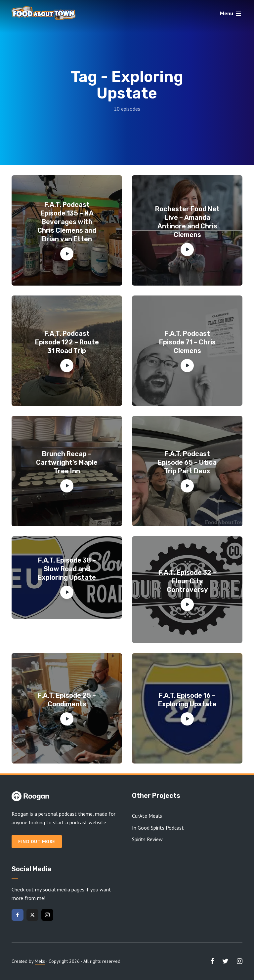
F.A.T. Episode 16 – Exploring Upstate (187, 700)
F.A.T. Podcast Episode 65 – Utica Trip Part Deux (187, 462)
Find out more (37, 842)
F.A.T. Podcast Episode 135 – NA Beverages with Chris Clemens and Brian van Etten (67, 222)
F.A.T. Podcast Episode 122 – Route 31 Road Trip (67, 342)
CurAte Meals (147, 816)
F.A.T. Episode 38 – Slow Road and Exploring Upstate (67, 569)
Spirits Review (147, 839)
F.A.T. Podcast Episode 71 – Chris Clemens (187, 342)
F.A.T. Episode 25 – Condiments (67, 700)
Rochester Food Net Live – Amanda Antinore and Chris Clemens (187, 222)
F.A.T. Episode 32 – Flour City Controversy (187, 581)
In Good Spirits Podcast (158, 828)
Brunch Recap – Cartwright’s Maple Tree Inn (67, 462)
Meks (40, 961)
